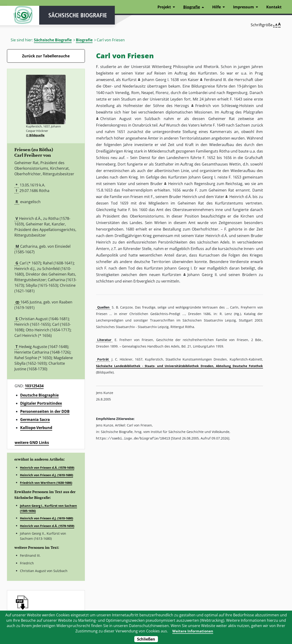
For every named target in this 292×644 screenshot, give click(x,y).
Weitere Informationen (193, 631)
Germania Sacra (35, 420)
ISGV (21, 17)
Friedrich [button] (203, 106)
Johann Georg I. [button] (156, 80)
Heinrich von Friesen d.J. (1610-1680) (47, 475)
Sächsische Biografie (53, 40)
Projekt (164, 7)
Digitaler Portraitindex (41, 403)
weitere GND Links (32, 442)
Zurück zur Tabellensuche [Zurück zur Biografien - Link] (46, 56)
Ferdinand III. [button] (215, 80)
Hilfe (217, 7)
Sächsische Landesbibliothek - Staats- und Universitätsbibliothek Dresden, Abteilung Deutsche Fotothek (180, 366)
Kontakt (274, 7)
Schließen (146, 639)
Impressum (244, 7)
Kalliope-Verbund (36, 428)
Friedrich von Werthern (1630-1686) (46, 483)
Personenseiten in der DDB (45, 411)
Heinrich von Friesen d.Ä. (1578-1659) (47, 468)
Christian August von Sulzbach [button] (130, 119)
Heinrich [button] (176, 184)
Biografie (84, 40)
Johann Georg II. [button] (202, 275)
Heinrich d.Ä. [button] (241, 197)
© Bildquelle (35, 135)
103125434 (34, 386)
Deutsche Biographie (39, 395)
